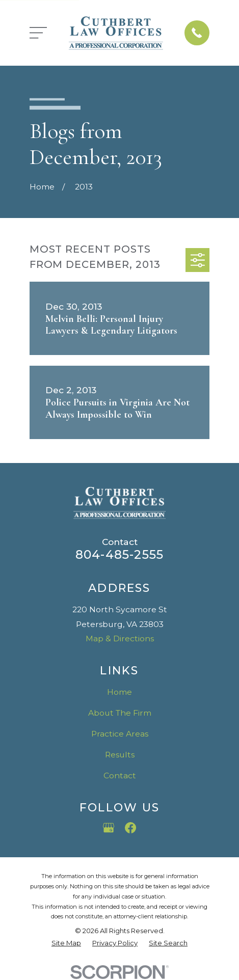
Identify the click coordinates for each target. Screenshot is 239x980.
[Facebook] (130, 828)
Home (119, 692)
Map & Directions (120, 638)
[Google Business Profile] (109, 828)
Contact (120, 775)
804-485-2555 (119, 554)
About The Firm (120, 713)
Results (120, 755)
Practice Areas (120, 734)
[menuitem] (66, 943)
